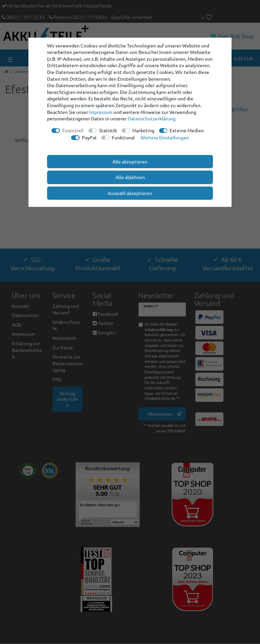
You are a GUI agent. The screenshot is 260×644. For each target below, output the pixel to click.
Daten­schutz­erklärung (151, 118)
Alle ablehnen (130, 177)
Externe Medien (187, 130)
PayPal (89, 137)
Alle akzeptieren (130, 161)
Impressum (101, 112)
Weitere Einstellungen (165, 137)
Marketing (143, 130)
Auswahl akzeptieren (130, 193)
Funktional (123, 137)
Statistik (108, 130)
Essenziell (73, 130)
